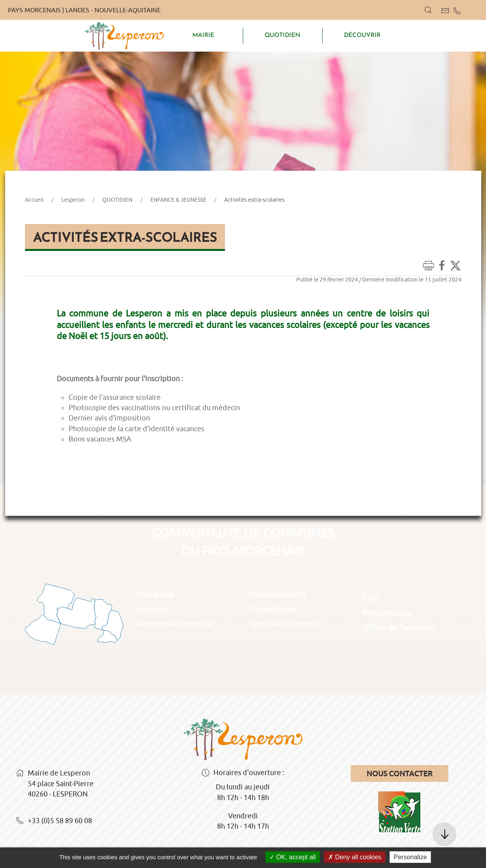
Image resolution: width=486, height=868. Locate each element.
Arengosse (154, 594)
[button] (428, 10)
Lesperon (73, 200)
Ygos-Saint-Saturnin (284, 623)
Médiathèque (387, 613)
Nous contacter (400, 773)
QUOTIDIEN (282, 35)
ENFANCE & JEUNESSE (178, 200)
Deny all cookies (355, 857)
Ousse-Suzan (272, 609)
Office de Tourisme (398, 627)
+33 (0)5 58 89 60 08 (54, 821)
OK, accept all (293, 857)
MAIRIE (203, 35)
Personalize (410, 857)
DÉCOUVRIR (362, 35)
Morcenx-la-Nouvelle (174, 623)
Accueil (34, 200)
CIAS (371, 598)
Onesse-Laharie (277, 594)
